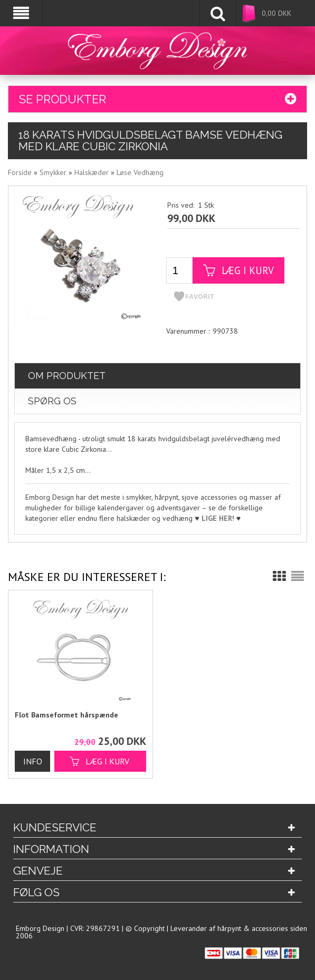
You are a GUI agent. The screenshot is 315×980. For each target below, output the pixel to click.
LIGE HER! (218, 518)
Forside (20, 172)
